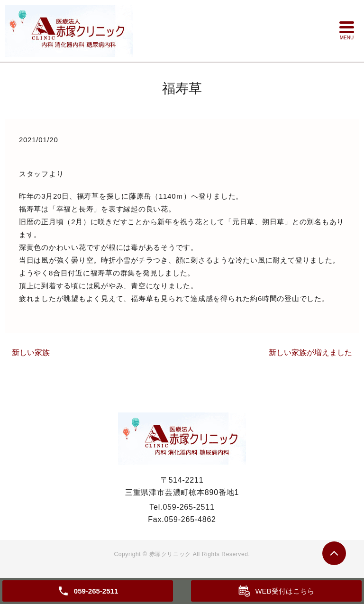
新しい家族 (31, 352)
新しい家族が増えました (310, 352)
